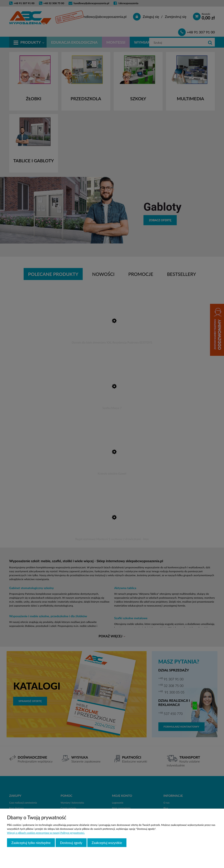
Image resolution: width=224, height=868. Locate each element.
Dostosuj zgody (71, 843)
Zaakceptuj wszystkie (107, 843)
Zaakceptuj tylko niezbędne (31, 843)
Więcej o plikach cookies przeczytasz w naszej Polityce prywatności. (46, 833)
